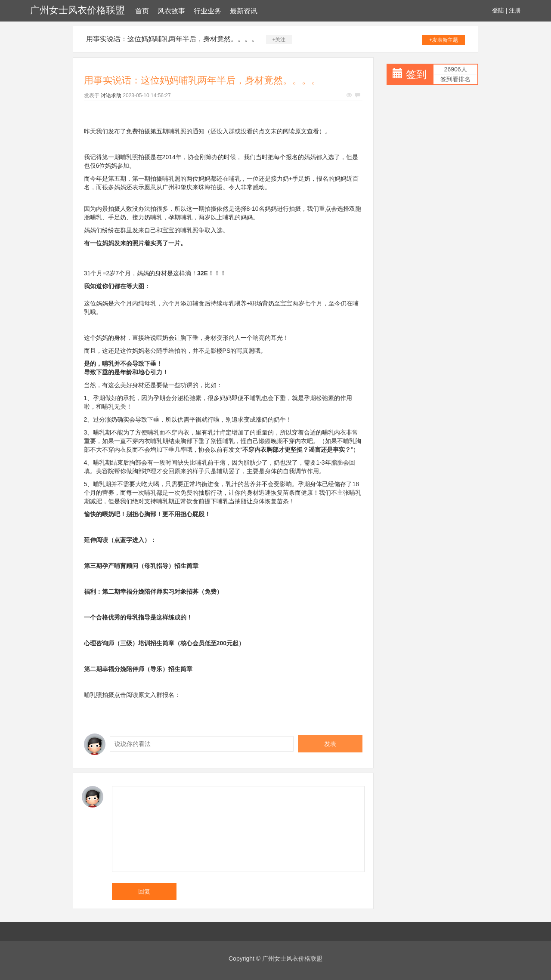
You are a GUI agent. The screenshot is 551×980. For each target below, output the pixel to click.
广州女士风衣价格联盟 (77, 10)
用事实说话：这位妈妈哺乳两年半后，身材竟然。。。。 (172, 39)
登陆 (498, 10)
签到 (416, 74)
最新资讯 (244, 11)
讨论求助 (111, 96)
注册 (515, 10)
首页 (142, 11)
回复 (144, 891)
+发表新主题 (444, 40)
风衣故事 (171, 11)
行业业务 (207, 11)
